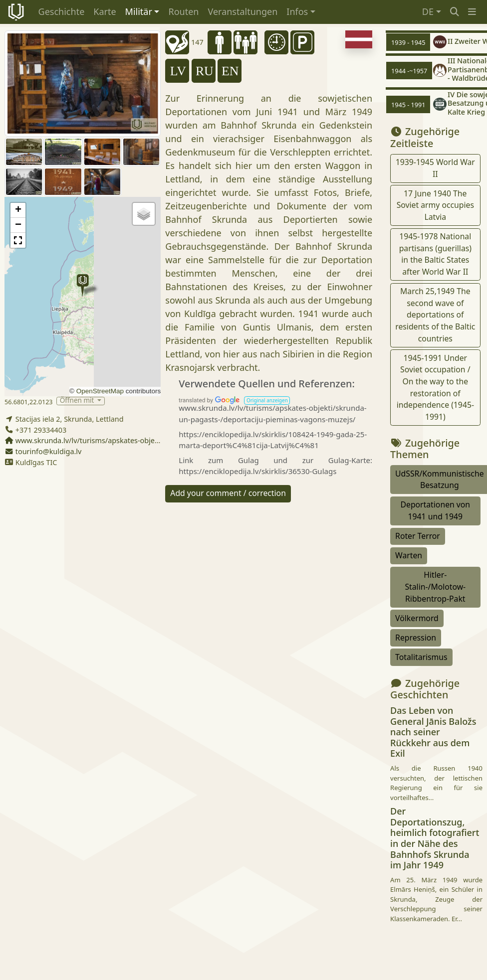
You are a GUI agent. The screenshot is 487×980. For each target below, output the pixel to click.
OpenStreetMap (100, 391)
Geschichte (62, 11)
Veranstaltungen (243, 11)
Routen (183, 11)
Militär (139, 11)
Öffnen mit (78, 401)
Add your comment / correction (228, 493)
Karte (105, 11)
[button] (472, 12)
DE (428, 11)
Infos (297, 11)
